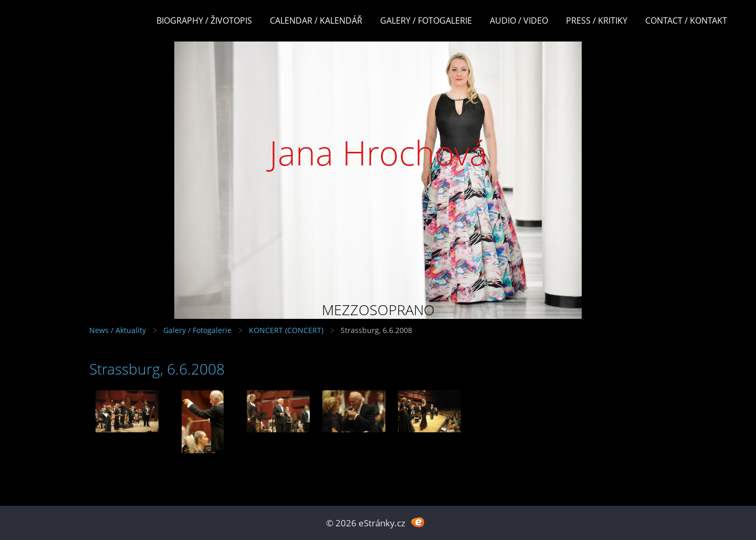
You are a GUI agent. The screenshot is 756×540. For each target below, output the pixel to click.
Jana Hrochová (378, 153)
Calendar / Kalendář (316, 20)
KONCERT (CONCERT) (286, 330)
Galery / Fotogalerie (426, 20)
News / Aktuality (118, 330)
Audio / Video (519, 20)
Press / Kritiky (597, 20)
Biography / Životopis (204, 20)
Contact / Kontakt (686, 20)
